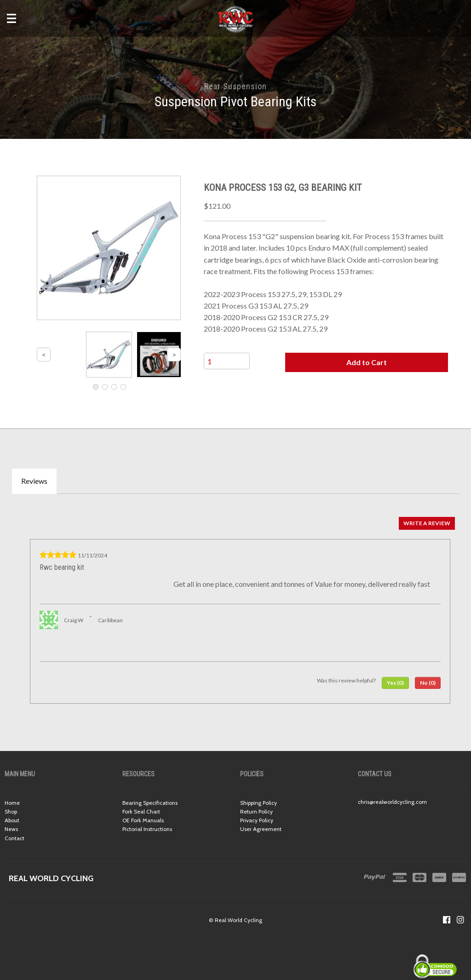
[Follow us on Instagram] (460, 920)
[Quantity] (227, 361)
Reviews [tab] (34, 481)
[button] (367, 362)
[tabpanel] (235, 608)
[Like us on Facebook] (447, 920)
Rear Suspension (235, 86)
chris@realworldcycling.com (392, 802)
